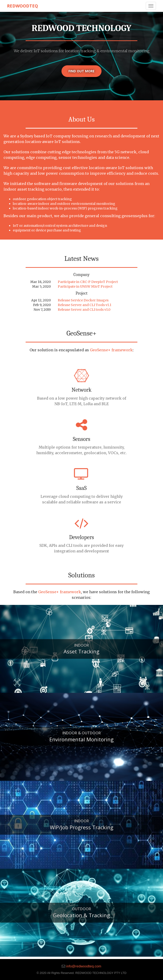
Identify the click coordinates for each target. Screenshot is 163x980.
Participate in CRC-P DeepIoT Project (88, 282)
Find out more (81, 71)
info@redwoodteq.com (84, 966)
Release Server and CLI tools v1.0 (84, 310)
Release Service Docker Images (83, 300)
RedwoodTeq (22, 6)
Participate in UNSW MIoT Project (85, 286)
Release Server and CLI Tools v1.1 (85, 305)
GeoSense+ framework (111, 350)
